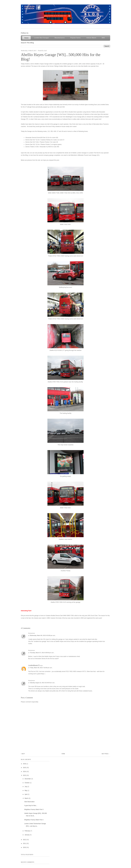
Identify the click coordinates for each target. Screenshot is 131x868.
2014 (25, 772)
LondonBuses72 (34, 665)
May (26, 791)
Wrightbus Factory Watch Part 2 (34, 820)
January (27, 835)
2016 (25, 764)
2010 (25, 847)
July (26, 787)
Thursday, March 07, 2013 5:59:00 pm (41, 653)
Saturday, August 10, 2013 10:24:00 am (41, 683)
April (26, 794)
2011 (25, 843)
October (27, 783)
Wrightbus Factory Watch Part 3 (34, 809)
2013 (25, 775)
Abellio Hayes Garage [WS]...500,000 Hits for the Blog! (61, 57)
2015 (25, 768)
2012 (25, 840)
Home (63, 754)
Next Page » (105, 754)
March (27, 798)
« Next (23, 754)
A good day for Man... (31, 806)
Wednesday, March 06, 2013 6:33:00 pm (41, 635)
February (27, 831)
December (28, 779)
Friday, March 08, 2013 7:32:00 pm (40, 668)
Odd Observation (29, 802)
